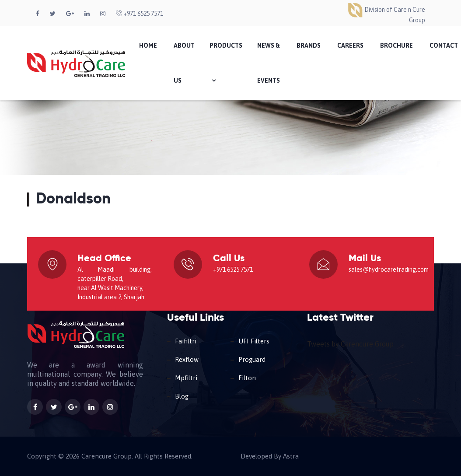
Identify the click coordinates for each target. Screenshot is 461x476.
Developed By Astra (270, 456)
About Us (184, 63)
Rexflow (187, 359)
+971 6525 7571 (140, 14)
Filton (247, 378)
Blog (182, 396)
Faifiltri (186, 341)
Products (226, 63)
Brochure (396, 45)
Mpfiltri (186, 378)
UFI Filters (254, 341)
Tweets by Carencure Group (350, 344)
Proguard (252, 359)
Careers (350, 45)
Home (148, 45)
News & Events (269, 63)
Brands (309, 45)
